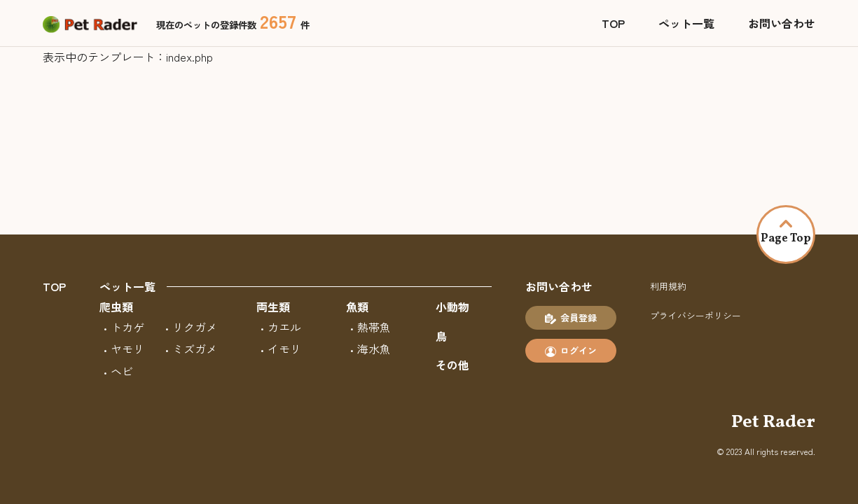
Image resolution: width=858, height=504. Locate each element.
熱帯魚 (374, 327)
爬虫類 (116, 307)
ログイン (571, 351)
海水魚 (374, 349)
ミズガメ (195, 349)
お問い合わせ (782, 23)
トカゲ (127, 327)
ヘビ (122, 371)
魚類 (357, 307)
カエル (284, 327)
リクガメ (195, 327)
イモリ (284, 349)
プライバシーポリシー (696, 315)
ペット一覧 (686, 23)
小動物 (452, 307)
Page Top (786, 233)
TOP (613, 23)
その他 (452, 365)
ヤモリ (127, 349)
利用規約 (668, 286)
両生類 (273, 307)
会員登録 (571, 318)
